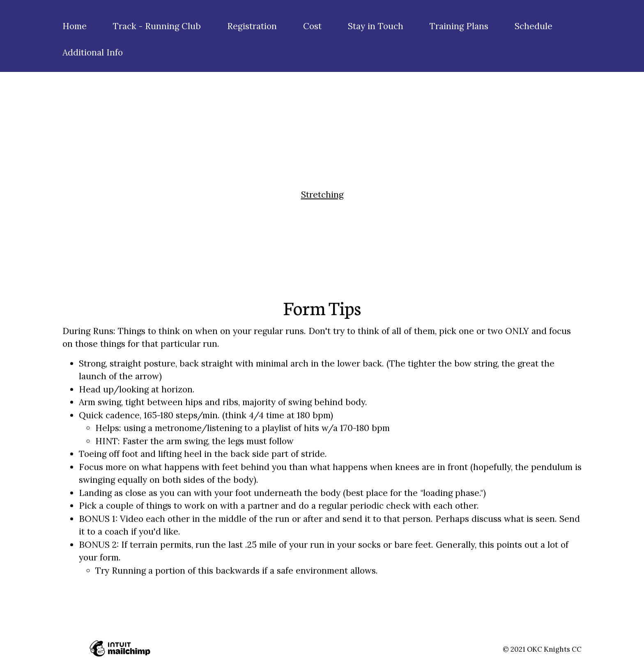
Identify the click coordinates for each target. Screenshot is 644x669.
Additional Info (93, 52)
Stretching (322, 195)
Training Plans (459, 26)
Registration (252, 26)
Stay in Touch (376, 26)
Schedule (534, 26)
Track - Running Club (157, 26)
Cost (312, 26)
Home (75, 26)
